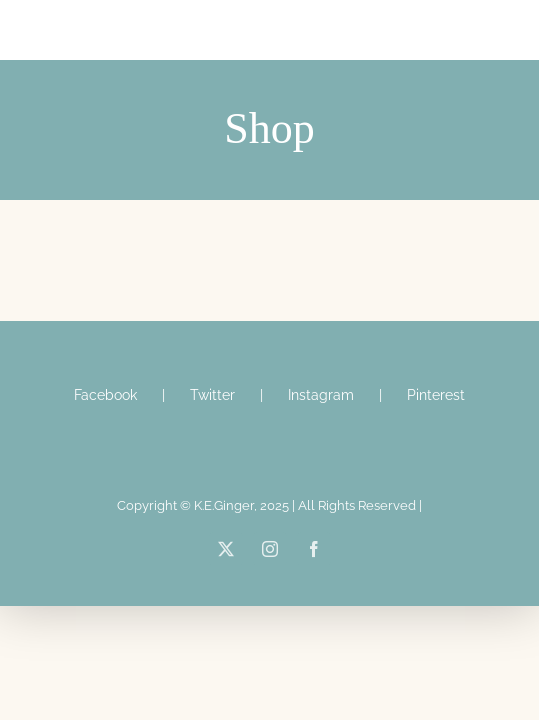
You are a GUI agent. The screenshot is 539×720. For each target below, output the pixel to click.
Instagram (321, 445)
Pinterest (436, 445)
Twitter (212, 445)
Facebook (105, 445)
